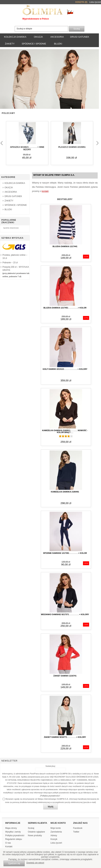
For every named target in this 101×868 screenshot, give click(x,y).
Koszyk (54, 839)
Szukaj (31, 828)
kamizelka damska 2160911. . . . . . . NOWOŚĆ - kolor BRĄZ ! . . (65, 431)
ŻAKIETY (10, 44)
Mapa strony (11, 828)
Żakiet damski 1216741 (65, 676)
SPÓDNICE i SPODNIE (34, 44)
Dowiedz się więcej (35, 863)
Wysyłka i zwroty (13, 832)
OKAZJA (38, 37)
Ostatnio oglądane (36, 832)
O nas (8, 843)
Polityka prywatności (50, 796)
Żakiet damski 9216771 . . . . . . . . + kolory (65, 737)
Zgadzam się (14, 863)
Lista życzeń (56, 843)
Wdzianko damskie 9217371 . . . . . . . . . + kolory (65, 614)
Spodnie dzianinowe (11, 228)
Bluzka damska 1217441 (65, 246)
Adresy (54, 835)
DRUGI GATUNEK (80, 37)
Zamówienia (56, 832)
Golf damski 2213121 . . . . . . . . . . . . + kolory (65, 369)
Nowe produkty (35, 835)
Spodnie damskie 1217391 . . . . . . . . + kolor (65, 553)
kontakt (45, 191)
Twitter (76, 832)
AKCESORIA (57, 37)
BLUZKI (58, 44)
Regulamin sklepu (14, 839)
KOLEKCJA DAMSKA (15, 37)
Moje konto (56, 828)
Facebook (78, 828)
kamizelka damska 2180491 (65, 492)
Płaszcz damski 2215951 (72, 147)
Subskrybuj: (50, 766)
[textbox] (41, 29)
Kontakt (9, 847)
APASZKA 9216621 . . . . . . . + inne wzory (27, 148)
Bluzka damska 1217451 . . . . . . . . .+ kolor (65, 308)
